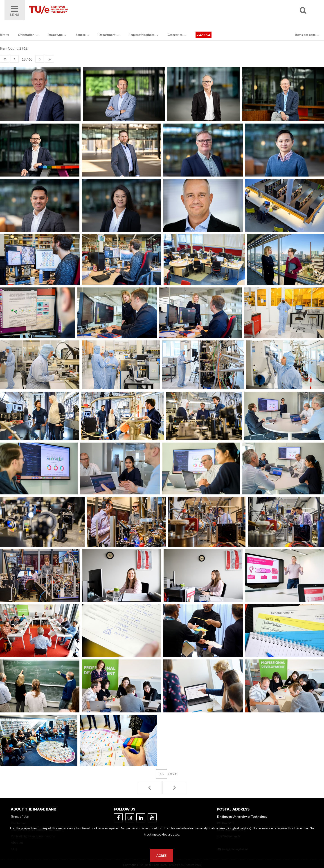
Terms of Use (20, 816)
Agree (161, 856)
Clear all (204, 35)
